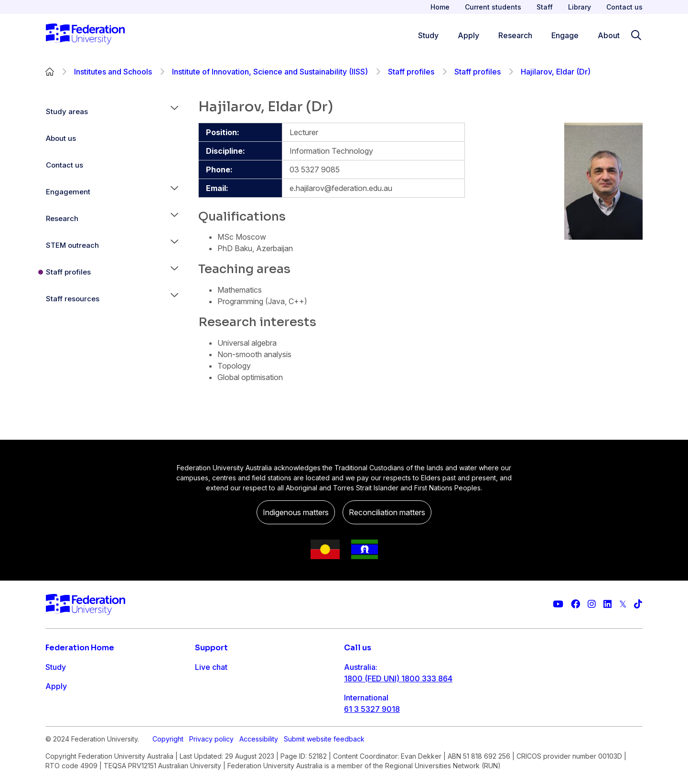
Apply (56, 686)
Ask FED (210, 705)
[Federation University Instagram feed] (592, 604)
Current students (493, 7)
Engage (59, 724)
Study (56, 667)
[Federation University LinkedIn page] (607, 604)
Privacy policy (211, 775)
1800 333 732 (370, 740)
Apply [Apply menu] (468, 35)
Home (440, 7)
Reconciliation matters (387, 512)
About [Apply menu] (609, 35)
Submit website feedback (324, 775)
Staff (545, 7)
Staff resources (73, 299)
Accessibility (259, 775)
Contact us (624, 7)
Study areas (67, 111)
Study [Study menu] (428, 35)
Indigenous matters (296, 512)
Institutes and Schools (113, 72)
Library (580, 7)
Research (62, 218)
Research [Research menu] (515, 35)
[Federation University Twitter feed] (623, 604)
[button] (174, 112)
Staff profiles (411, 72)
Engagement (68, 192)
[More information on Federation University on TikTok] (638, 604)
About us (61, 138)
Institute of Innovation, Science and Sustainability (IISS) (270, 72)
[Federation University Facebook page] (575, 604)
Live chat (211, 667)
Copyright (168, 775)
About (56, 743)
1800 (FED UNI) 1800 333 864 (398, 678)
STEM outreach (72, 245)
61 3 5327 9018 (372, 709)
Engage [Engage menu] (565, 35)
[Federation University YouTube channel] (558, 604)
